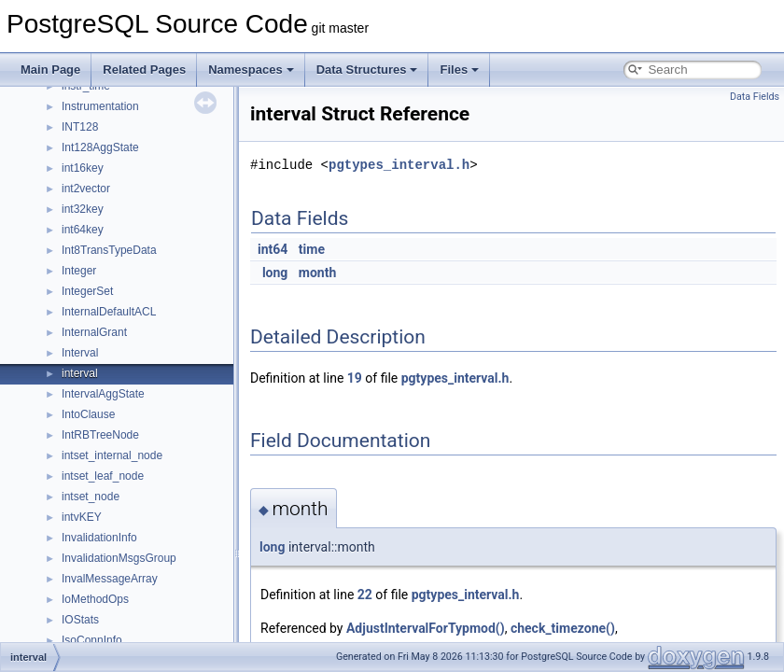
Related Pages (144, 70)
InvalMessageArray (110, 579)
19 (355, 378)
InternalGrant (94, 332)
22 (365, 595)
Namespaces (251, 70)
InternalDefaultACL (109, 312)
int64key (83, 230)
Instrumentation (100, 106)
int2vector (86, 189)
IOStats (80, 620)
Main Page (50, 70)
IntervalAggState (103, 394)
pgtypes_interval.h (399, 165)
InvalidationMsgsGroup (119, 558)
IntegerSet (87, 291)
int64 (273, 249)
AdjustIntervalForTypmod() (426, 628)
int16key (83, 168)
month (317, 273)
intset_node (91, 497)
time (312, 249)
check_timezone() (563, 628)
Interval (80, 353)
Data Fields (755, 97)
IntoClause (88, 414)
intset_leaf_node (103, 476)
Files (459, 70)
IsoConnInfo (92, 640)
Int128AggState (100, 147)
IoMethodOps (95, 599)
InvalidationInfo (99, 538)
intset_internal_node (112, 455)
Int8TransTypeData (109, 250)
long (275, 273)
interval (80, 373)
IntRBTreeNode (100, 435)
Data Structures (367, 70)
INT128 (80, 127)
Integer (79, 271)
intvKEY (82, 517)
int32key (83, 209)
